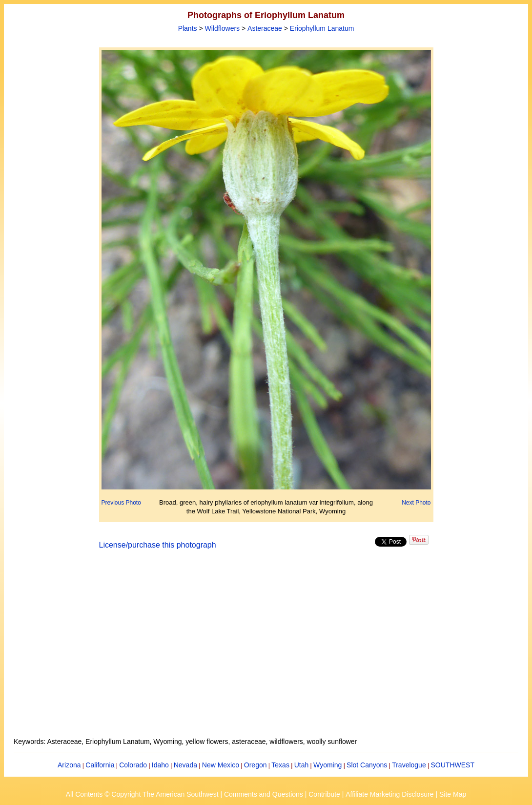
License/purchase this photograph (158, 545)
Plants (188, 28)
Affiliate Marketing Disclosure (389, 794)
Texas (280, 765)
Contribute (324, 794)
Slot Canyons (367, 765)
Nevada (185, 765)
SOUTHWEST (453, 765)
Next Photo (416, 503)
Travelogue (409, 765)
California (100, 765)
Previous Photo (121, 503)
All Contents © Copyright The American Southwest (142, 794)
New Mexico (221, 765)
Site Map (453, 794)
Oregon (256, 765)
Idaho (160, 765)
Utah (302, 765)
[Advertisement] (266, 649)
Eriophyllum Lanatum (322, 28)
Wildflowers (223, 28)
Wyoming (327, 765)
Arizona (69, 765)
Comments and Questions (264, 794)
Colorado (133, 765)
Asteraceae (265, 28)
